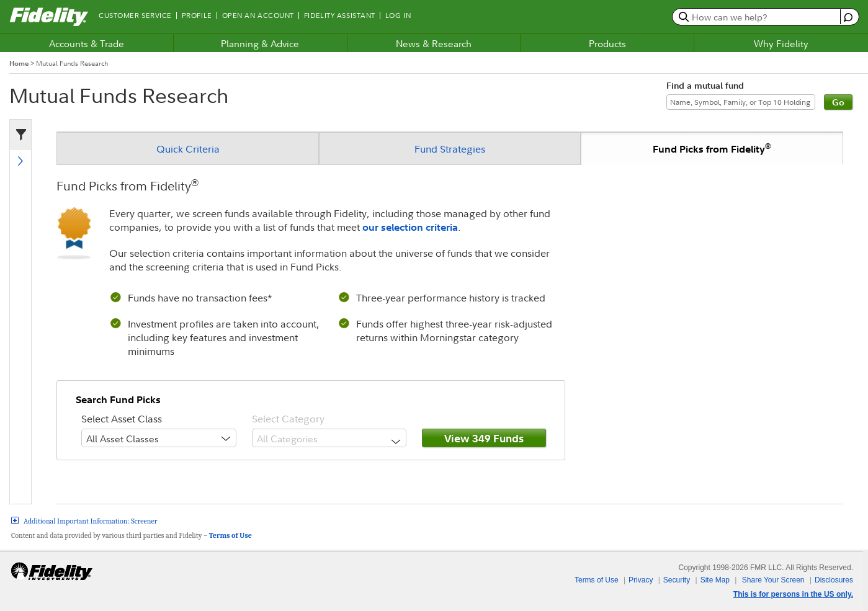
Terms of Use (230, 535)
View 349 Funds (484, 438)
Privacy (641, 580)
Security (677, 580)
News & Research (434, 43)
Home (19, 63)
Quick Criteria (188, 149)
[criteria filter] (18, 135)
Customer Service (135, 16)
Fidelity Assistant (340, 16)
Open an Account (258, 16)
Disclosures (834, 580)
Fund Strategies (450, 149)
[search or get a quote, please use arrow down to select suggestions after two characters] (758, 17)
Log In (398, 16)
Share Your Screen (773, 580)
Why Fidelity (781, 43)
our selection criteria (410, 227)
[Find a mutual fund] (741, 102)
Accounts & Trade (87, 43)
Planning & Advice (260, 43)
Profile (197, 16)
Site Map (715, 580)
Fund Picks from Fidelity (712, 148)
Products (607, 43)
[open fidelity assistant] (847, 16)
